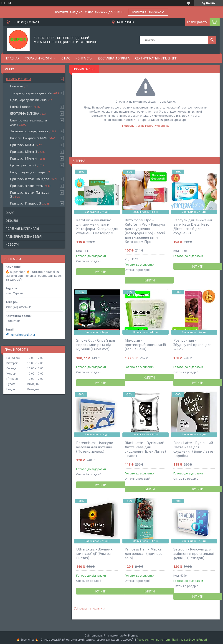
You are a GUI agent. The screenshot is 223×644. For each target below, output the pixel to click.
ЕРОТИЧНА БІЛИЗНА (25, 113)
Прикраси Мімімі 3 (24, 152)
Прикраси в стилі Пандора (30, 179)
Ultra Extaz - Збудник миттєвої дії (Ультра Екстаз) (94, 553)
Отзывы (12, 221)
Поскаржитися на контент (153, 640)
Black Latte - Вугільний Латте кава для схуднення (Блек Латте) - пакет (145, 449)
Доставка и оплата (114, 58)
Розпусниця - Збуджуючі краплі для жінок (192, 344)
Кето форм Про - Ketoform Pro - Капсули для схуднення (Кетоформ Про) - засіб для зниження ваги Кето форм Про (145, 231)
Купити (101, 272)
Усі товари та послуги (88, 609)
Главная (13, 58)
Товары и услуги (38, 58)
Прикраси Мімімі (22, 145)
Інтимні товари (21, 107)
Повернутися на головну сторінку (146, 126)
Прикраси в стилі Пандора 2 (30, 194)
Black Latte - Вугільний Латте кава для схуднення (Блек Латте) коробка (194, 449)
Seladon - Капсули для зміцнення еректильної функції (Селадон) (194, 553)
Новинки (17, 86)
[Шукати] (212, 40)
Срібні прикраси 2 (23, 165)
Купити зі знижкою (148, 12)
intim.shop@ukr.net (22, 335)
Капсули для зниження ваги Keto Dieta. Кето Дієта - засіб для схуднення (193, 226)
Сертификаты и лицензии (156, 58)
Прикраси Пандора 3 (26, 203)
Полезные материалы (22, 229)
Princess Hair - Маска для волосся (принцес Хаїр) (144, 553)
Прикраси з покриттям (27, 186)
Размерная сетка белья (24, 237)
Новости (12, 244)
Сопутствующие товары (28, 172)
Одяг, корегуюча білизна (28, 100)
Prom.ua (133, 636)
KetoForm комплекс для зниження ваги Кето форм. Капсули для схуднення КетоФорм (97, 226)
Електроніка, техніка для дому (29, 122)
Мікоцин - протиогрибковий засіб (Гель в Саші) (145, 344)
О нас (66, 58)
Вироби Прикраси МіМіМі (29, 138)
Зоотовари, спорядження (29, 131)
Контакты (84, 58)
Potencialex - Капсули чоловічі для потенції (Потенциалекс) (95, 447)
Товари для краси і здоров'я (31, 93)
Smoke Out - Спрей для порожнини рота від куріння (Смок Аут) (96, 344)
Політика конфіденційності (189, 640)
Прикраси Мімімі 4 (24, 158)
